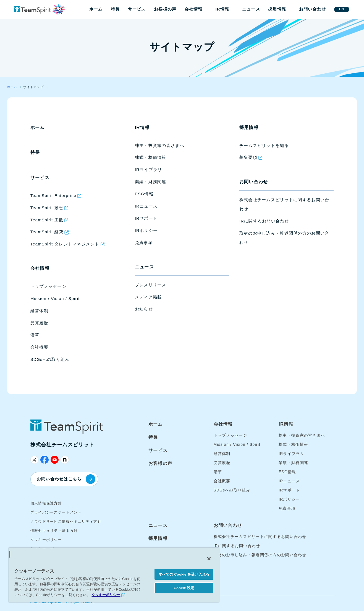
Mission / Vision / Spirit (55, 299)
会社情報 (194, 9)
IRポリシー (146, 231)
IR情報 (222, 9)
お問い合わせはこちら (66, 479)
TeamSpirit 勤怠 (47, 208)
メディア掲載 (148, 297)
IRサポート (146, 218)
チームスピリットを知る (264, 146)
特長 (115, 9)
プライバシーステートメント (56, 512)
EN (342, 9)
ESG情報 (144, 194)
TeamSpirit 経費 (47, 232)
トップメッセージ (48, 286)
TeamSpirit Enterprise (53, 196)
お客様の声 (165, 9)
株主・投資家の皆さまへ (160, 146)
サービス (137, 9)
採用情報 (277, 9)
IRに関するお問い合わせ (264, 221)
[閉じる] (209, 559)
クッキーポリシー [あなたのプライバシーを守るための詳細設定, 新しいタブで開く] (106, 595)
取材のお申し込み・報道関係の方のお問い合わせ (260, 555)
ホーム (96, 9)
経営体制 (39, 311)
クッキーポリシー (46, 540)
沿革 (35, 335)
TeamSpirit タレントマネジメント (65, 244)
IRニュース (146, 206)
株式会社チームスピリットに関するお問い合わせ (260, 537)
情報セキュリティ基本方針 (54, 531)
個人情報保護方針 (46, 503)
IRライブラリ (149, 170)
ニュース (251, 9)
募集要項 (248, 157)
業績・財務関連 (151, 182)
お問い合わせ (313, 9)
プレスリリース (151, 285)
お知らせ (144, 309)
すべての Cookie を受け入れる (184, 574)
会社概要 (39, 347)
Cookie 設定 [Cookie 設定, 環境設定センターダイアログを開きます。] (184, 588)
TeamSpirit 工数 (47, 220)
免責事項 (144, 243)
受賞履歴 (39, 323)
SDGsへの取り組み (50, 359)
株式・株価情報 (151, 157)
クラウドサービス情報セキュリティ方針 (66, 521)
